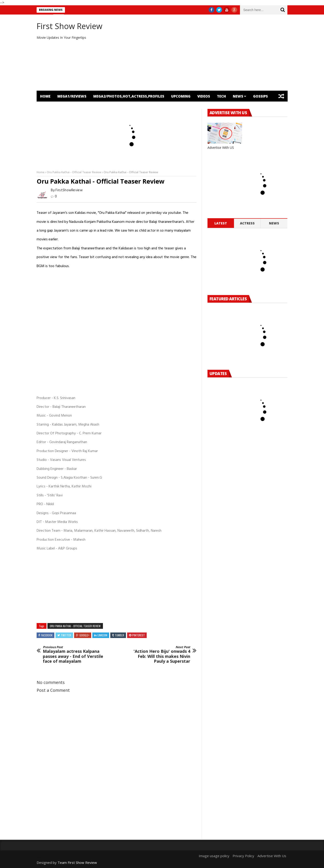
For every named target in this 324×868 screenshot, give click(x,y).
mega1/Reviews (72, 96)
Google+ (84, 635)
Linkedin (102, 635)
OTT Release (79, 107)
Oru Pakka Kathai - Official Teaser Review (74, 172)
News (238, 96)
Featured (49, 107)
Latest (221, 223)
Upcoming (181, 96)
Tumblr (119, 635)
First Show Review (69, 26)
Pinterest (139, 635)
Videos (204, 96)
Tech (221, 96)
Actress (247, 223)
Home (45, 96)
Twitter (66, 635)
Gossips (260, 96)
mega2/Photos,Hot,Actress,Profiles (129, 96)
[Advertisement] (205, 53)
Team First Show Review (77, 862)
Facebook (47, 635)
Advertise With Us (272, 856)
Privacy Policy (243, 856)
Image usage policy (214, 856)
